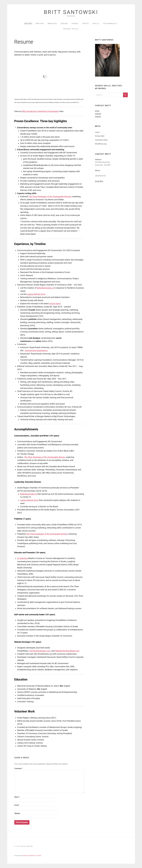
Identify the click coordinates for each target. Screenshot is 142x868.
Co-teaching (22, 558)
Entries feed (100, 136)
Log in (97, 132)
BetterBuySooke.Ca (29, 494)
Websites (52, 24)
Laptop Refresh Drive (36, 294)
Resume (28, 24)
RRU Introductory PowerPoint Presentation (41, 111)
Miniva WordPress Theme (32, 856)
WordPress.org (101, 144)
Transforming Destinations (36, 351)
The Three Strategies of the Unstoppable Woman (50, 196)
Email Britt (99, 181)
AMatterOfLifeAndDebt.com (67, 651)
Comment (19, 769)
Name (17, 797)
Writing (40, 24)
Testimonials (110, 24)
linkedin (98, 117)
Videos (75, 24)
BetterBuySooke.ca (45, 288)
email (97, 111)
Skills (96, 24)
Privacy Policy (71, 29)
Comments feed (101, 140)
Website (17, 813)
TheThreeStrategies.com (40, 651)
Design (64, 24)
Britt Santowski (71, 12)
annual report (55, 304)
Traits (86, 24)
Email (17, 805)
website (98, 114)
